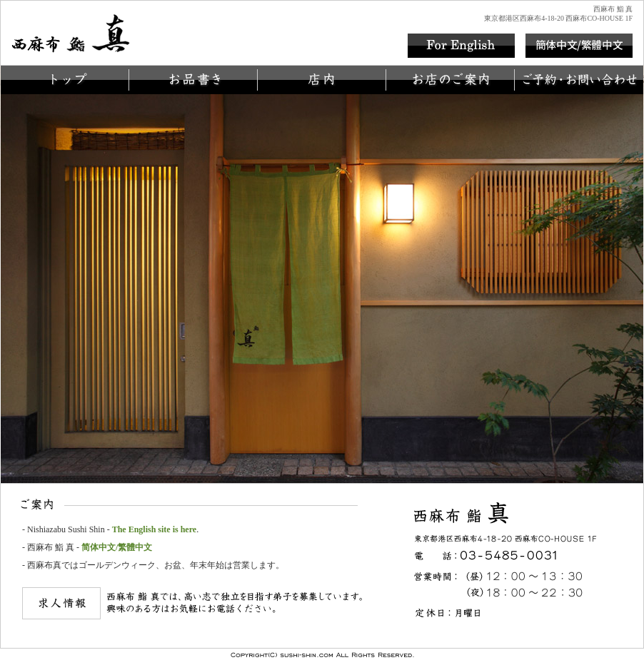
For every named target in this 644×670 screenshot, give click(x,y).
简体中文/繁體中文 (117, 547)
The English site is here (154, 529)
